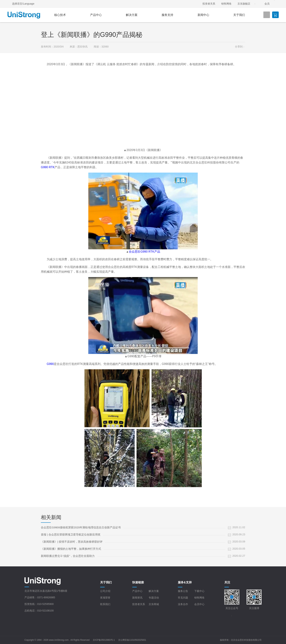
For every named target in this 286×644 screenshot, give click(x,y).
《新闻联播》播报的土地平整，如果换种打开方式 (71, 549)
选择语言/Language (23, 4)
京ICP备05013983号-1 (104, 640)
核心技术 (60, 15)
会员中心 (199, 604)
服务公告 (183, 591)
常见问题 (183, 598)
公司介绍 (105, 591)
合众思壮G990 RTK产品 (144, 252)
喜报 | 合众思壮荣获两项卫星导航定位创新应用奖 (71, 535)
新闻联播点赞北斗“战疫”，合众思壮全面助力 (68, 556)
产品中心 (96, 15)
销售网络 (226, 4)
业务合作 (183, 604)
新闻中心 (203, 15)
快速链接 (138, 582)
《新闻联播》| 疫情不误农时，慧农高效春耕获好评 (72, 542)
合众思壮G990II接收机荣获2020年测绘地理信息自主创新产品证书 (81, 527)
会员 (267, 4)
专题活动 (154, 598)
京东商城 (154, 604)
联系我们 (105, 604)
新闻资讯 (137, 598)
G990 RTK (48, 167)
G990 (50, 364)
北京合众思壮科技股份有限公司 (246, 640)
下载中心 (199, 591)
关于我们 (239, 15)
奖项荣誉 (105, 598)
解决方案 (132, 15)
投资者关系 (209, 4)
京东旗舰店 (244, 4)
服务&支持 (185, 582)
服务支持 (167, 15)
